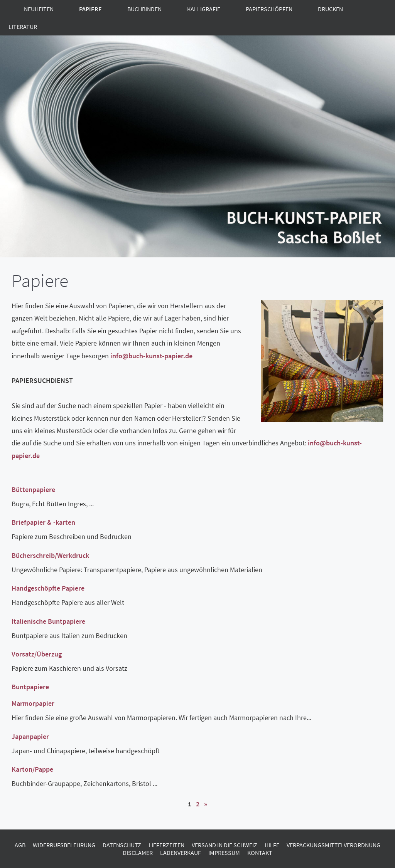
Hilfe (272, 845)
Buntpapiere (30, 687)
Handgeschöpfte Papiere (48, 588)
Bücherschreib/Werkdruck (50, 555)
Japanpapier (30, 736)
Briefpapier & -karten (43, 522)
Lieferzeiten (166, 845)
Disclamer (138, 853)
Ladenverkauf (181, 853)
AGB (20, 845)
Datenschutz (122, 845)
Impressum (224, 853)
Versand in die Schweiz (225, 845)
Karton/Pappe (32, 769)
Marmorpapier (33, 703)
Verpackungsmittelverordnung (333, 845)
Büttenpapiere (33, 489)
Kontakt (260, 853)
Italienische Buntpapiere (48, 621)
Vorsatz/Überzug (37, 654)
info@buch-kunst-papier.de (151, 356)
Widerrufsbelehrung (64, 845)
